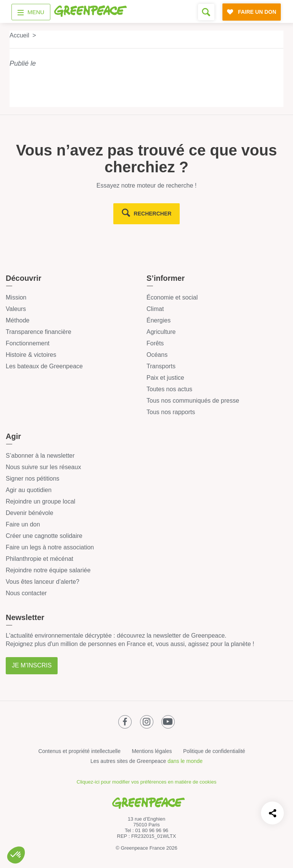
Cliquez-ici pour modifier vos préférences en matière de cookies (146, 782)
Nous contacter (26, 593)
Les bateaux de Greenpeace (44, 366)
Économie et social (172, 297)
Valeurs (16, 309)
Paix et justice (165, 378)
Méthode (18, 320)
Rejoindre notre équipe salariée (48, 570)
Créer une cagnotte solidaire (44, 536)
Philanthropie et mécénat (39, 559)
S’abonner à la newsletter (40, 456)
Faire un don (23, 524)
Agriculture (161, 332)
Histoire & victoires (31, 355)
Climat (155, 309)
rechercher (153, 214)
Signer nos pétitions (33, 479)
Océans (157, 355)
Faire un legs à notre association (50, 547)
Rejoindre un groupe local (40, 501)
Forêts (155, 343)
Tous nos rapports (171, 412)
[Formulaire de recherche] (206, 12)
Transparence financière (39, 332)
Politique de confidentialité (214, 751)
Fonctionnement (28, 343)
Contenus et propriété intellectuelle (79, 751)
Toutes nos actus (169, 389)
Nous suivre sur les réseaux (43, 467)
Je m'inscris (32, 665)
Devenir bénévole (30, 513)
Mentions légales (152, 751)
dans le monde (185, 761)
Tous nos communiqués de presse (193, 401)
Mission (16, 297)
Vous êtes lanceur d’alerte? (43, 582)
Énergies (159, 320)
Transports (161, 366)
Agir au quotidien (29, 490)
